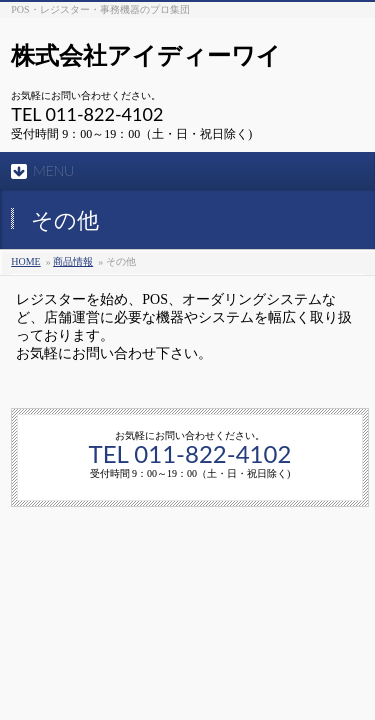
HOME (25, 261)
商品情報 (73, 261)
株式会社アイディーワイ (146, 55)
